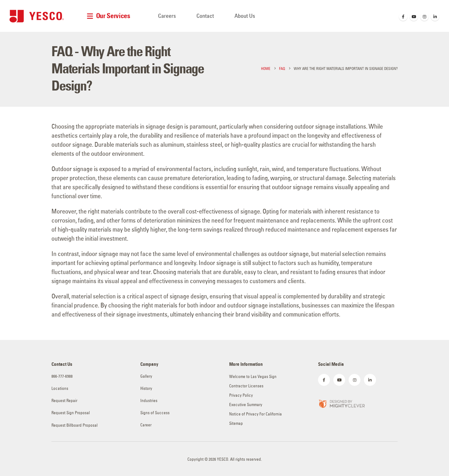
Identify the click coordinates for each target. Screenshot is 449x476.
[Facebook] (403, 17)
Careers (167, 16)
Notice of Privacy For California (256, 414)
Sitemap (236, 423)
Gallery (146, 376)
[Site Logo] (37, 16)
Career (146, 425)
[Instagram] (424, 17)
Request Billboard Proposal (75, 425)
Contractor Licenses (246, 386)
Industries (149, 401)
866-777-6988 (62, 376)
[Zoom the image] (341, 403)
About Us (245, 16)
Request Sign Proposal (71, 413)
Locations (60, 388)
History (146, 388)
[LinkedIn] (435, 17)
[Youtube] (414, 17)
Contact (205, 16)
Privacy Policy (241, 395)
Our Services (113, 16)
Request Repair (64, 401)
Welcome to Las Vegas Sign (253, 377)
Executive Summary (246, 405)
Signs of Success (155, 413)
